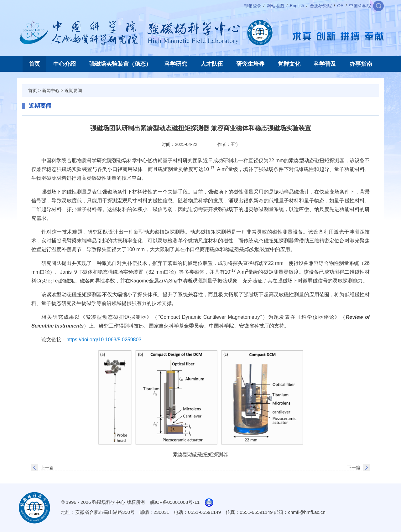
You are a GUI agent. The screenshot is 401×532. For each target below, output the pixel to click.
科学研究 (176, 64)
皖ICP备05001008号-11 (175, 502)
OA (340, 6)
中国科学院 (360, 6)
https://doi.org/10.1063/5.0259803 (104, 340)
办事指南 (361, 64)
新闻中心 (51, 90)
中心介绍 (65, 64)
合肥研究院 (321, 6)
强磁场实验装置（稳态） (120, 64)
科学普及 (325, 64)
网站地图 (275, 6)
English (297, 6)
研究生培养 (250, 64)
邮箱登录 (253, 6)
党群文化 (289, 64)
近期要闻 (73, 90)
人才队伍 (212, 64)
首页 (34, 64)
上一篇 (47, 467)
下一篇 (354, 467)
